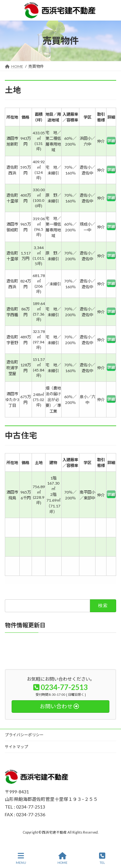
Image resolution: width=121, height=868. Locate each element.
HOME (62, 858)
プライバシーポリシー (24, 735)
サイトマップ (16, 747)
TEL (102, 858)
